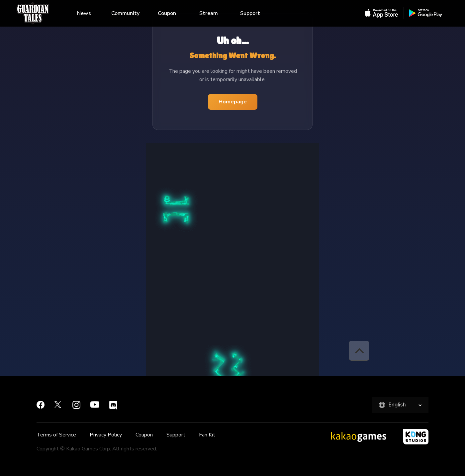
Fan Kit (207, 435)
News (84, 13)
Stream (209, 13)
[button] (359, 351)
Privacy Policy (106, 435)
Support (250, 13)
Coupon (167, 13)
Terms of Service (56, 435)
